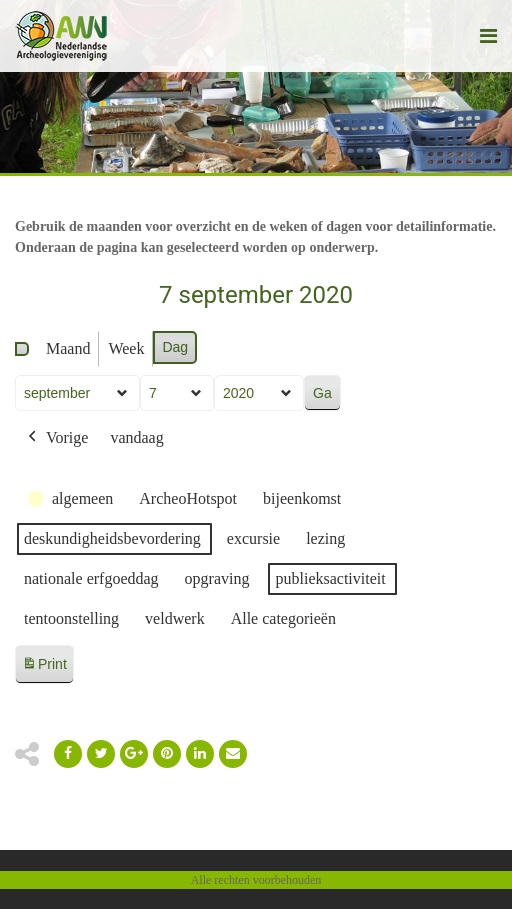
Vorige (56, 438)
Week (126, 348)
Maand (68, 348)
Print (44, 667)
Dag (175, 347)
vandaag (136, 437)
